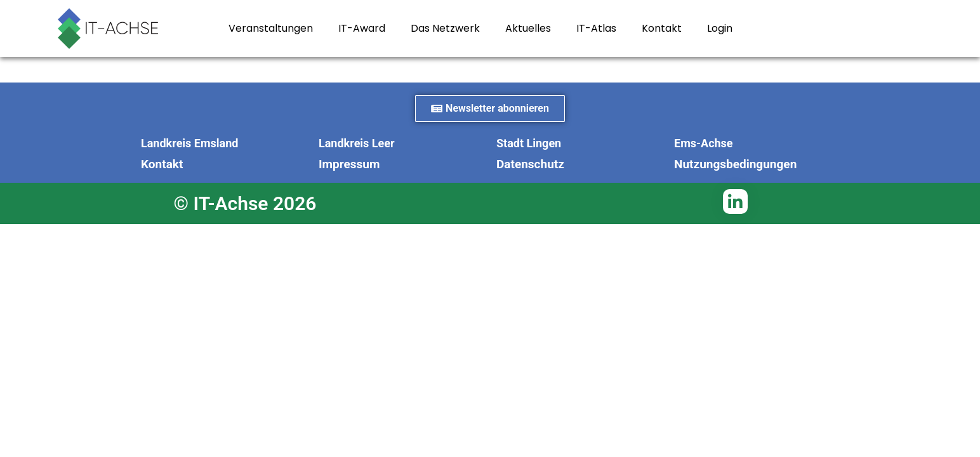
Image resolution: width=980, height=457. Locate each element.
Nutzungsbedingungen (735, 164)
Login (720, 28)
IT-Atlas (596, 28)
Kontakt (662, 28)
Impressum (349, 164)
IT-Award (362, 28)
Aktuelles (528, 28)
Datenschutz (530, 164)
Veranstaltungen (271, 28)
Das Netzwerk (445, 28)
